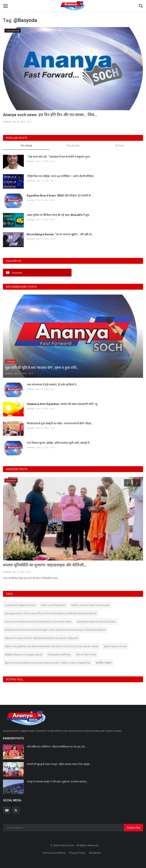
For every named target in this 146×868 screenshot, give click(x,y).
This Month (73, 146)
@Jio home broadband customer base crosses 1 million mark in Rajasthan (48, 663)
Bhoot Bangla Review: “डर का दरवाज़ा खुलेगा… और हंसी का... (61, 234)
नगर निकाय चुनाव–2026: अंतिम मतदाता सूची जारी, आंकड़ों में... (59, 443)
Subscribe (134, 828)
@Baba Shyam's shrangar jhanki (24, 654)
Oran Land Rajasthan (53, 605)
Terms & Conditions (54, 853)
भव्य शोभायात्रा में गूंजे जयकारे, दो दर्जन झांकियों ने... (53, 385)
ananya (7, 121)
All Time (120, 146)
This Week (26, 146)
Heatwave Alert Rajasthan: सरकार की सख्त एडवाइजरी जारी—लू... (63, 404)
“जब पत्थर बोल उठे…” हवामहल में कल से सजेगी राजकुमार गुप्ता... (59, 157)
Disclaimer (95, 853)
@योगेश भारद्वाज (104, 663)
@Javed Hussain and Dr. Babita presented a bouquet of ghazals (42, 638)
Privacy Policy (77, 853)
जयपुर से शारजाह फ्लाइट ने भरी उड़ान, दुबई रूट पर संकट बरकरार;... (58, 782)
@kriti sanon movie (115, 646)
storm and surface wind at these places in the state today (38, 621)
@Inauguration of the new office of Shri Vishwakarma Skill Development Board (51, 613)
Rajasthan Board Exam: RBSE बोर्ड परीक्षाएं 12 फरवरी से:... (60, 196)
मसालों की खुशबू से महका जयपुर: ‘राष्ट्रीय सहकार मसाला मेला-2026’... (59, 764)
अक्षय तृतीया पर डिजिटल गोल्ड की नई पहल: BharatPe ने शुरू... (59, 215)
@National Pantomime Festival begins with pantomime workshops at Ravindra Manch (55, 630)
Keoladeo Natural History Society (96, 621)
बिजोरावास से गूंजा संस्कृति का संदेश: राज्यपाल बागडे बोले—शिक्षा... (60, 423)
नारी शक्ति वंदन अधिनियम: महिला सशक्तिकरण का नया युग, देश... (57, 747)
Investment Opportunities (20, 605)
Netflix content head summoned (90, 605)
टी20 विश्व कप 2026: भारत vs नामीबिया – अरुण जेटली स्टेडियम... (61, 176)
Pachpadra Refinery (59, 654)
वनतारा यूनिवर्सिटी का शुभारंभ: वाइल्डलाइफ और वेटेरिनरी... (45, 565)
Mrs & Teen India (86, 654)
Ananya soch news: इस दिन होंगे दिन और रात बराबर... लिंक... (50, 115)
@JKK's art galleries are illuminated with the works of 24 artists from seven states (52, 646)
